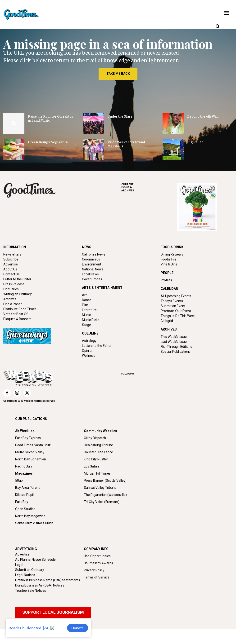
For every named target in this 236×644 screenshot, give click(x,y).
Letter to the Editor (17, 279)
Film (85, 305)
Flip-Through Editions (176, 347)
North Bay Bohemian (31, 459)
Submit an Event (173, 306)
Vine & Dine (169, 264)
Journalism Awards (98, 563)
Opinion (88, 351)
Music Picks (91, 320)
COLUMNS (90, 333)
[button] (218, 26)
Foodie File (168, 259)
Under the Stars (120, 117)
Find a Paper (13, 304)
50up (19, 481)
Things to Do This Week (178, 316)
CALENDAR (169, 289)
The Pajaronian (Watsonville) (105, 495)
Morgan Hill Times (97, 473)
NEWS (87, 247)
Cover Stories (92, 279)
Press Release (14, 284)
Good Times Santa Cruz (33, 445)
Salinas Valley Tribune (100, 488)
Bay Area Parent (27, 488)
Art (84, 295)
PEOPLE (167, 273)
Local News (90, 274)
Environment (92, 264)
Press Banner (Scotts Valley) (105, 481)
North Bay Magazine (30, 516)
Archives (10, 299)
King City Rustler (96, 459)
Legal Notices (25, 575)
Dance (87, 300)
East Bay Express (28, 438)
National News (93, 269)
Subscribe (11, 259)
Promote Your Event (176, 311)
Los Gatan (91, 466)
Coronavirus (91, 259)
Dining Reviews (172, 254)
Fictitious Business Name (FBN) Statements (48, 580)
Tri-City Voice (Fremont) (102, 502)
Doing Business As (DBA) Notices (40, 585)
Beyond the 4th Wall (203, 117)
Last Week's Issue (174, 342)
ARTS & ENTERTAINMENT (102, 288)
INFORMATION (15, 247)
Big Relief (195, 142)
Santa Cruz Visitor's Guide (34, 523)
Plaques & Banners (17, 319)
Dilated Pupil (24, 495)
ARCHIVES (149, 187)
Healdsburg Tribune (98, 445)
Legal (19, 565)
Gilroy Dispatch (95, 438)
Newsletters (12, 254)
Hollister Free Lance (98, 452)
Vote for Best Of (16, 314)
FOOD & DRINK (172, 247)
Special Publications (176, 352)
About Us (10, 269)
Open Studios (25, 509)
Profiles (166, 280)
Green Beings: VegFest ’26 (49, 142)
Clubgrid (167, 321)
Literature (89, 310)
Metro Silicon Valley (30, 452)
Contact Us (11, 274)
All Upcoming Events (176, 296)
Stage (86, 325)
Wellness (89, 356)
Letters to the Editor (97, 346)
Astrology (89, 341)
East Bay (22, 502)
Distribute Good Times (20, 309)
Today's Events (172, 301)
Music (86, 315)
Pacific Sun (23, 466)
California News (94, 254)
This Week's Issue (174, 337)
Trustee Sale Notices (31, 591)
